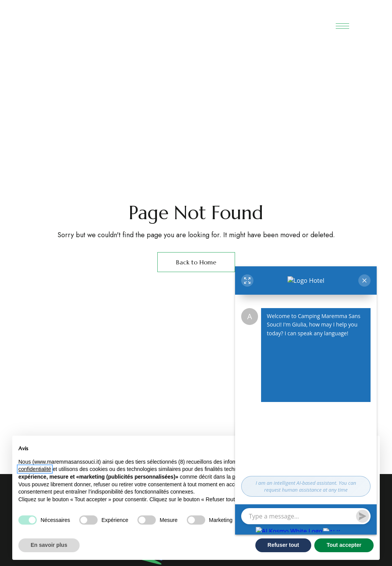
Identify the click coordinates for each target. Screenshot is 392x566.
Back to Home (196, 262)
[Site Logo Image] (184, 22)
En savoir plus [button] (49, 545)
